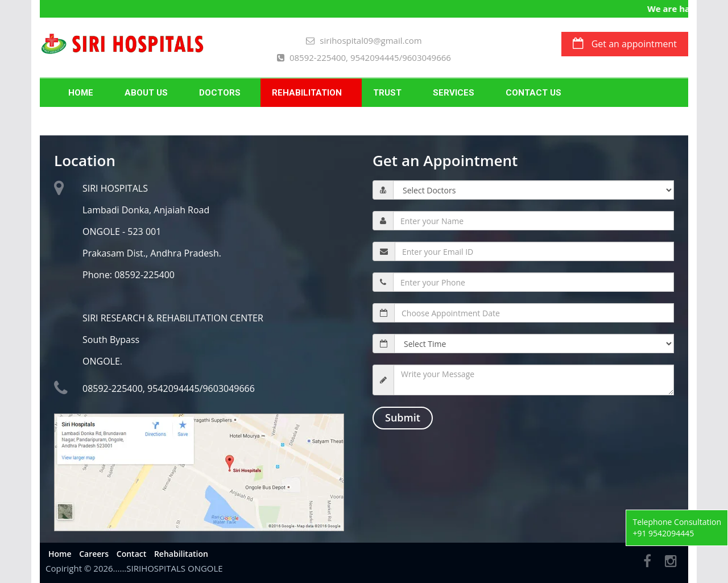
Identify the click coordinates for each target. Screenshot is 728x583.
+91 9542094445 (663, 533)
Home (81, 93)
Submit (403, 417)
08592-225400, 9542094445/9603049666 (364, 57)
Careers (94, 554)
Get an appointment (625, 44)
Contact (131, 554)
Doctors (220, 93)
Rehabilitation (307, 93)
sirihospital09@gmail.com (364, 40)
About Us (146, 93)
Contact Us (533, 93)
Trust (387, 93)
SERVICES (454, 93)
